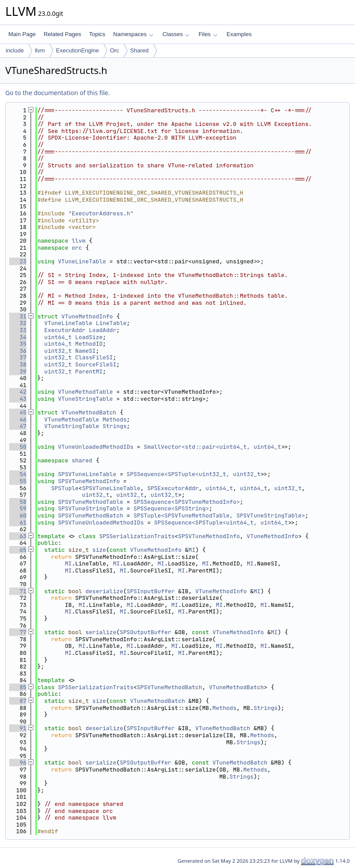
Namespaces (133, 34)
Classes (176, 34)
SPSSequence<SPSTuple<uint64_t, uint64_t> (223, 523)
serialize (101, 632)
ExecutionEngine (77, 50)
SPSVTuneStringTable (91, 508)
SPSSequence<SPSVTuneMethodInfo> (187, 502)
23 (18, 261)
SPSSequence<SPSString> (171, 508)
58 (18, 502)
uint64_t (58, 337)
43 (18, 399)
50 (18, 447)
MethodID (89, 344)
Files (208, 34)
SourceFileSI (96, 364)
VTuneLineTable (82, 261)
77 (18, 632)
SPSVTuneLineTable (87, 474)
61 (18, 523)
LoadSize (89, 337)
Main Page (22, 34)
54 (18, 474)
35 (18, 344)
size (99, 550)
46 (18, 419)
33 (18, 330)
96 (18, 763)
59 (18, 508)
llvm (40, 50)
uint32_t (58, 351)
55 (18, 481)
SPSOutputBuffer (145, 632)
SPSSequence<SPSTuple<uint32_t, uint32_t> (195, 474)
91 (18, 728)
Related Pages (62, 34)
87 (18, 701)
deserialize (104, 591)
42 (18, 392)
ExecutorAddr (65, 330)
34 (18, 337)
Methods (115, 419)
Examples (239, 34)
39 (18, 371)
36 (18, 351)
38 (18, 364)
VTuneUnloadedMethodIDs (96, 447)
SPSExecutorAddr (173, 488)
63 (18, 536)
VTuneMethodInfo (87, 316)
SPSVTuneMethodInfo (89, 481)
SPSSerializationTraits (137, 536)
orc (77, 248)
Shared (139, 50)
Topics (97, 34)
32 (18, 323)
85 (18, 687)
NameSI (86, 351)
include (15, 50)
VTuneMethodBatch (89, 412)
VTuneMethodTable (86, 392)
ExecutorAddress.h (101, 213)
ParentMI (89, 371)
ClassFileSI (94, 357)
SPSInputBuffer (151, 591)
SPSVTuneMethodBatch (91, 515)
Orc (115, 50)
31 (18, 316)
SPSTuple (65, 488)
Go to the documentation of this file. (57, 93)
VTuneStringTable (86, 399)
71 (18, 591)
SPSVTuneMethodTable (91, 502)
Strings (115, 426)
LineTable (111, 323)
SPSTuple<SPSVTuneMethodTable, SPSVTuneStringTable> (219, 515)
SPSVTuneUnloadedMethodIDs (101, 523)
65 (18, 550)
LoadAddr (102, 330)
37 (18, 357)
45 (18, 412)
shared (82, 460)
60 (18, 515)
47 (18, 426)
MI (192, 550)
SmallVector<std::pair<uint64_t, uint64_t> (214, 447)
